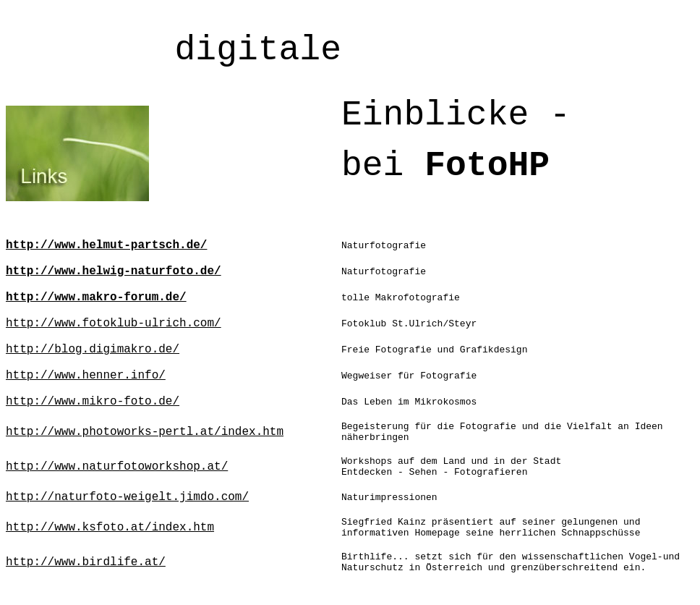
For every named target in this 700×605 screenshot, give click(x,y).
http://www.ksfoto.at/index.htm (110, 528)
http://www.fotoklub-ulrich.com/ (114, 323)
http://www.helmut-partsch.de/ (106, 245)
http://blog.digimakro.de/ (93, 350)
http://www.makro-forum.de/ (96, 297)
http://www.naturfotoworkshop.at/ (117, 467)
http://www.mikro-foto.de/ (93, 402)
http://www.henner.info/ (86, 376)
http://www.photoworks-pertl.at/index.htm (145, 432)
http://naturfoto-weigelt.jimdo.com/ (127, 497)
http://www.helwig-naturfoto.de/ (114, 271)
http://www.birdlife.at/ (86, 562)
